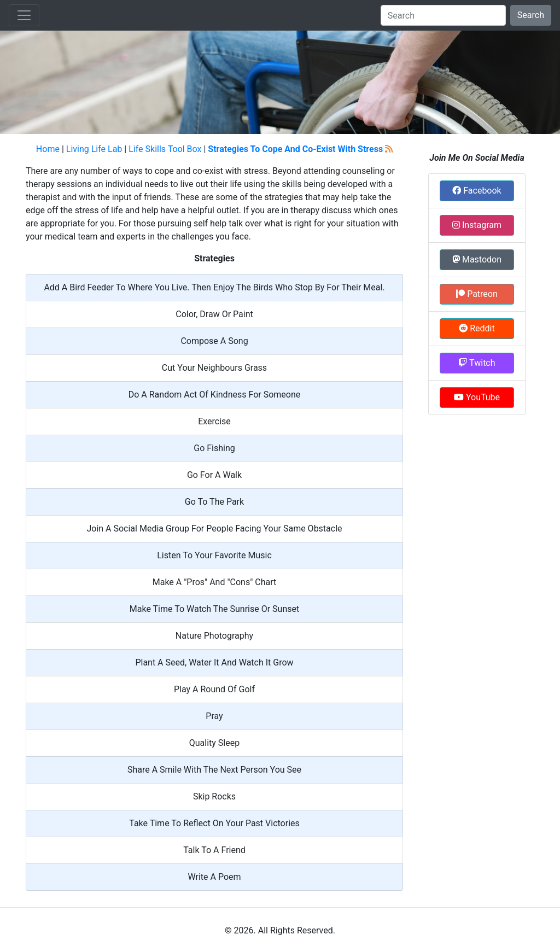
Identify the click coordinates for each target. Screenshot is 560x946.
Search (531, 15)
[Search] (443, 15)
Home (48, 149)
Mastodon (477, 259)
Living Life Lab (94, 149)
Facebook (477, 191)
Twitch (477, 363)
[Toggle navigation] (24, 15)
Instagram (477, 225)
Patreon (477, 294)
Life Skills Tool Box (165, 149)
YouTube (477, 397)
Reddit (477, 328)
